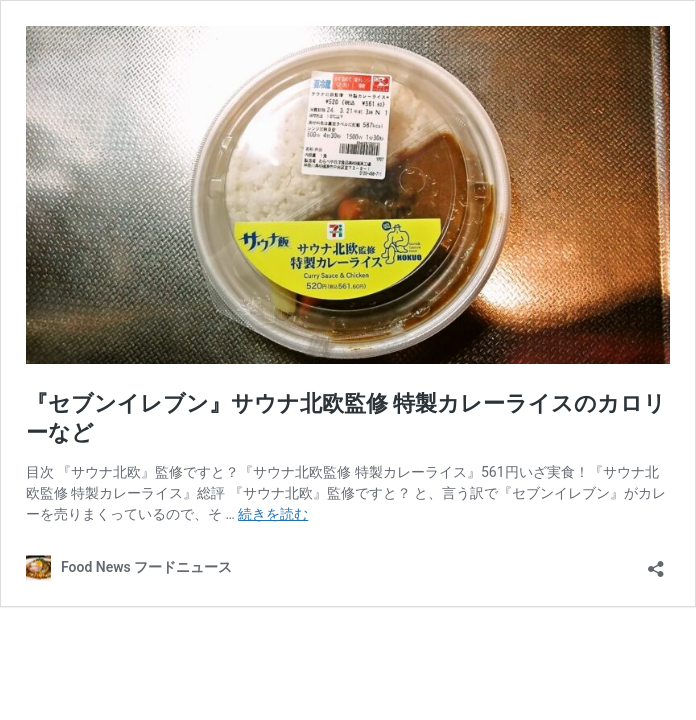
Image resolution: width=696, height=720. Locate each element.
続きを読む (273, 514)
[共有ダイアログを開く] (656, 562)
